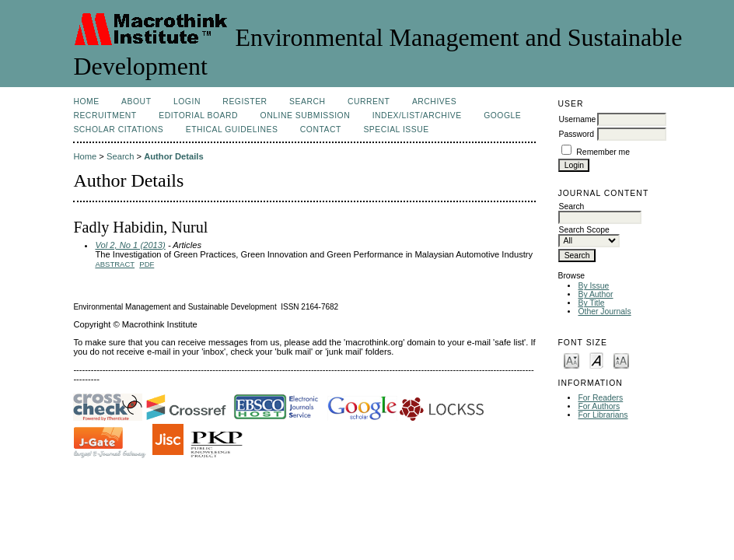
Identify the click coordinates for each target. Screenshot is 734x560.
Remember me (603, 152)
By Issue (593, 286)
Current (369, 101)
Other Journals (604, 311)
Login (187, 101)
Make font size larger (621, 360)
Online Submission (306, 115)
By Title (591, 303)
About (136, 101)
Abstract (115, 264)
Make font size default (596, 360)
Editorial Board (198, 115)
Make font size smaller (571, 360)
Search (307, 101)
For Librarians (603, 415)
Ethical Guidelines (232, 129)
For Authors (599, 406)
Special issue (396, 129)
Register (245, 101)
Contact (321, 129)
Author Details (173, 156)
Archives (434, 101)
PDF (147, 264)
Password (576, 134)
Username (577, 119)
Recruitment (105, 115)
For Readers (600, 398)
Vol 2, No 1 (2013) (130, 245)
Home (86, 101)
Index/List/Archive (417, 115)
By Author (595, 294)
